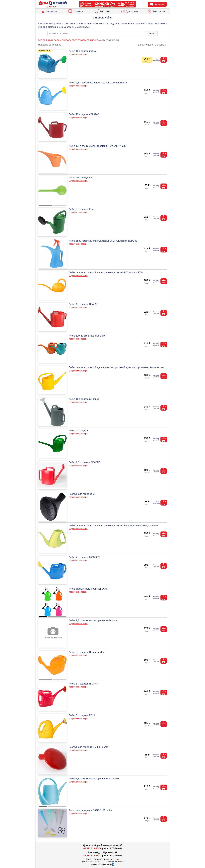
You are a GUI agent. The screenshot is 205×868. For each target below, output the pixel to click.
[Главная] (53, 3)
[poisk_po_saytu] (97, 34)
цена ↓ (151, 45)
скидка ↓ (162, 45)
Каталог (76, 11)
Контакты (156, 11)
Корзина (102, 11)
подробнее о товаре (78, 54)
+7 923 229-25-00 (93, 848)
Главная (49, 11)
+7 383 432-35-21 (92, 856)
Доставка (129, 11)
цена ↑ (142, 45)
